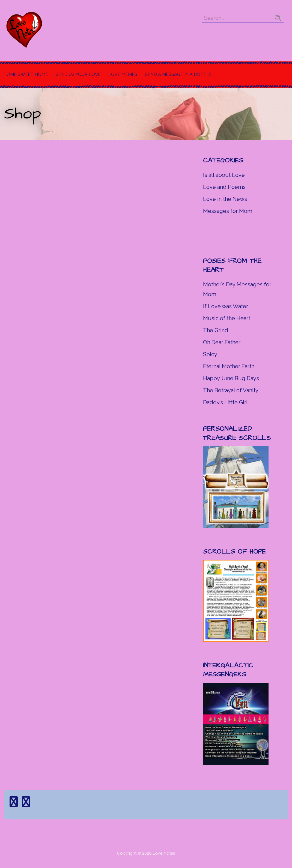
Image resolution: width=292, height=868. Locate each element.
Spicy (210, 354)
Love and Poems (224, 187)
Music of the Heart (227, 318)
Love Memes (123, 74)
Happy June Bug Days (231, 378)
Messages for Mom (228, 211)
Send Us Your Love (78, 74)
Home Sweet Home (26, 74)
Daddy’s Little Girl (225, 402)
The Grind (216, 330)
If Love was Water (226, 306)
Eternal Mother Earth (229, 366)
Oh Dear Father (222, 342)
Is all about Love (224, 175)
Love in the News (225, 199)
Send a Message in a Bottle (178, 74)
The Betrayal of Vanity (231, 390)
